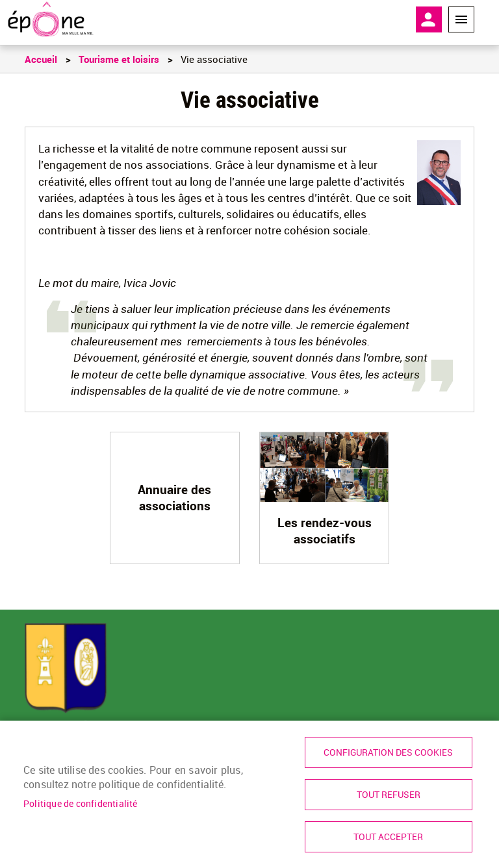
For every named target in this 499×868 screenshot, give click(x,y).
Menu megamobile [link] (461, 19)
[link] (50, 19)
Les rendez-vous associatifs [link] (325, 531)
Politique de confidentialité (81, 804)
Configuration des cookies (388, 752)
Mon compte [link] (429, 19)
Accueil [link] (41, 59)
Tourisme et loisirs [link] (119, 59)
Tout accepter (388, 837)
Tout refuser (389, 795)
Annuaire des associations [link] (174, 498)
